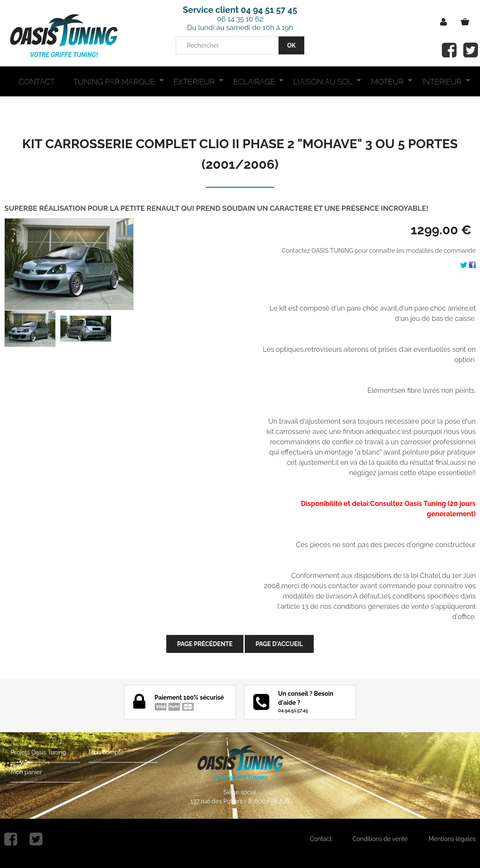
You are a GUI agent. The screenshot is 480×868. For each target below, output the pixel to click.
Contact (321, 839)
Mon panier (26, 772)
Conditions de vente (380, 839)
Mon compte (106, 752)
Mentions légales (452, 839)
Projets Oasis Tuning (39, 752)
